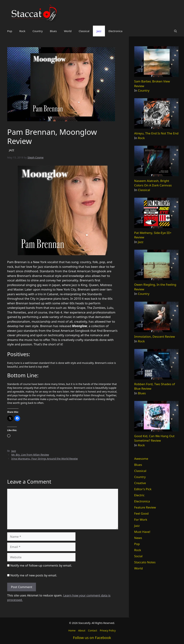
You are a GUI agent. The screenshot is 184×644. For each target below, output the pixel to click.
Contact (93, 630)
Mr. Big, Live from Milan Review (30, 455)
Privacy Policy (108, 630)
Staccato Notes (145, 562)
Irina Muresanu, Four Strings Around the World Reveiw (45, 459)
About (82, 630)
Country (38, 31)
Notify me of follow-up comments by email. (41, 565)
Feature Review (145, 507)
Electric (139, 495)
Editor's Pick (143, 489)
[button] (175, 31)
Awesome (141, 459)
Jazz (99, 31)
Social (138, 556)
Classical (84, 31)
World (68, 31)
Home (72, 630)
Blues (53, 31)
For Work (141, 520)
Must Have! (142, 532)
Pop (10, 31)
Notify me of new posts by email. (34, 575)
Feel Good (141, 513)
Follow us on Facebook (92, 638)
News (138, 538)
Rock (22, 31)
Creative (140, 483)
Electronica (115, 31)
